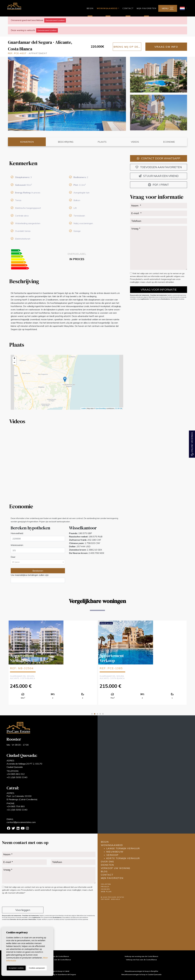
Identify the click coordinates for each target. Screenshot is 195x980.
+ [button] (14, 359)
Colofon (106, 884)
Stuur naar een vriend (159, 176)
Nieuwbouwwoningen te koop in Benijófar (141, 971)
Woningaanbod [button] (107, 8)
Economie (169, 142)
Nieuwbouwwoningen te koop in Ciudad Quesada (141, 974)
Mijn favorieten (146, 8)
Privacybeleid (136, 279)
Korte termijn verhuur (123, 858)
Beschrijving (66, 142)
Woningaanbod (112, 845)
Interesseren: (17, 545)
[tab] (67, 163)
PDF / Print (159, 185)
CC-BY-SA (119, 408)
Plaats (102, 142)
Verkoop (113, 855)
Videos (135, 142)
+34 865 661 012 (16, 774)
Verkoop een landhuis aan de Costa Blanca (54, 960)
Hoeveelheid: (17, 533)
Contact (128, 8)
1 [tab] (92, 714)
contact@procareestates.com (21, 822)
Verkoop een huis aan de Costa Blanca (141, 960)
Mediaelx (116, 899)
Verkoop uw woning (116, 868)
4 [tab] (100, 714)
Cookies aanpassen (37, 968)
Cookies (105, 889)
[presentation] (17, 901)
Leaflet (84, 408)
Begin (90, 8)
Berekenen (38, 571)
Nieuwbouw (115, 852)
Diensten (107, 865)
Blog (104, 871)
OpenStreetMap (101, 408)
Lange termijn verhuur (123, 848)
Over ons (107, 862)
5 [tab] (103, 714)
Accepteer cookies (16, 968)
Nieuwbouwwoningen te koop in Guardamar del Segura (54, 974)
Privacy (105, 887)
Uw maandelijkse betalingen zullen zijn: (30, 575)
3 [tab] (97, 714)
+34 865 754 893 (16, 806)
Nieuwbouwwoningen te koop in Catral (54, 971)
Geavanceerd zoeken (55, 20)
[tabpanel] (53, 662)
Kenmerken (27, 142)
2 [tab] (95, 714)
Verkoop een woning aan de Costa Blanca (141, 956)
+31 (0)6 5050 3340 (17, 777)
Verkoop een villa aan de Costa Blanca (54, 956)
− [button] (14, 363)
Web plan (106, 892)
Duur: (13, 557)
